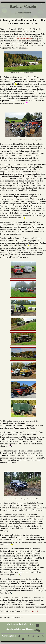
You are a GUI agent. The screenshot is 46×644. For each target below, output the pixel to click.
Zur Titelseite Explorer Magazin (23, 629)
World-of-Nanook (25, 38)
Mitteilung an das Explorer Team (23, 624)
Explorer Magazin (23, 7)
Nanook (35, 611)
